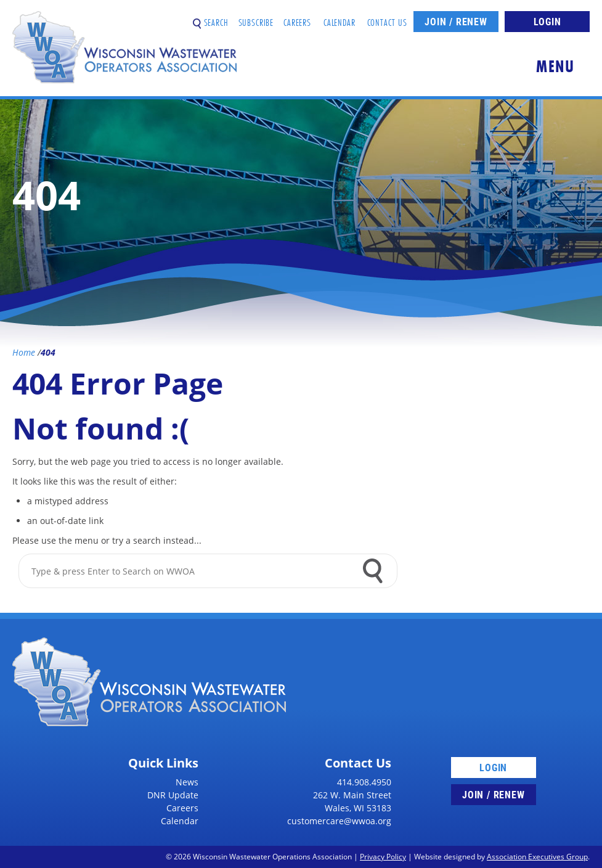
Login (547, 21)
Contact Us (388, 18)
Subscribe (256, 18)
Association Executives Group (537, 857)
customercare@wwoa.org (339, 821)
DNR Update (173, 795)
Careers (297, 18)
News (187, 782)
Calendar (340, 18)
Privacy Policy (383, 857)
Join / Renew (456, 21)
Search (211, 18)
